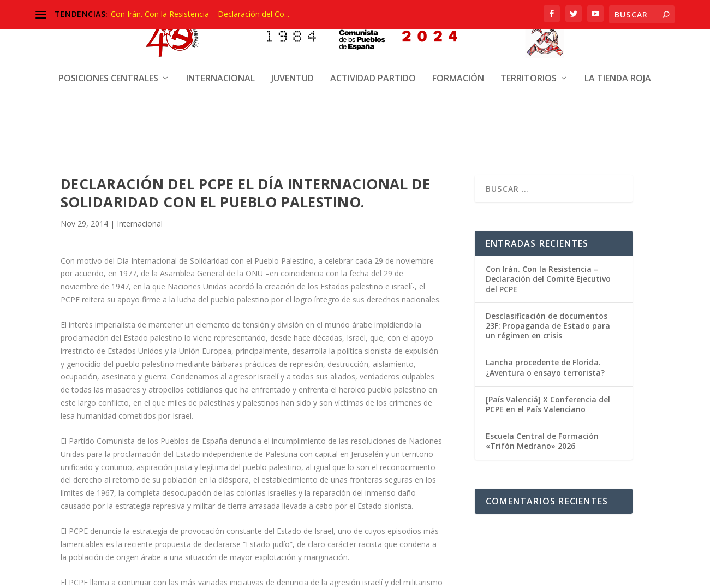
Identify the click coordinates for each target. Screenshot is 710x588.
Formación (458, 70)
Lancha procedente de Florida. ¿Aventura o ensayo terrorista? (545, 367)
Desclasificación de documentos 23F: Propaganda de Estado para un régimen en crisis (548, 325)
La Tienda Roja (618, 70)
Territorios (529, 70)
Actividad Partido (373, 70)
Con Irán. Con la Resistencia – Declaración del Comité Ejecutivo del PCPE (548, 278)
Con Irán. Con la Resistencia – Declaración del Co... (200, 14)
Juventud (293, 70)
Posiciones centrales (108, 70)
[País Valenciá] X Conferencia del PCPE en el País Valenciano (548, 403)
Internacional (220, 70)
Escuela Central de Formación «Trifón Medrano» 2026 (542, 440)
